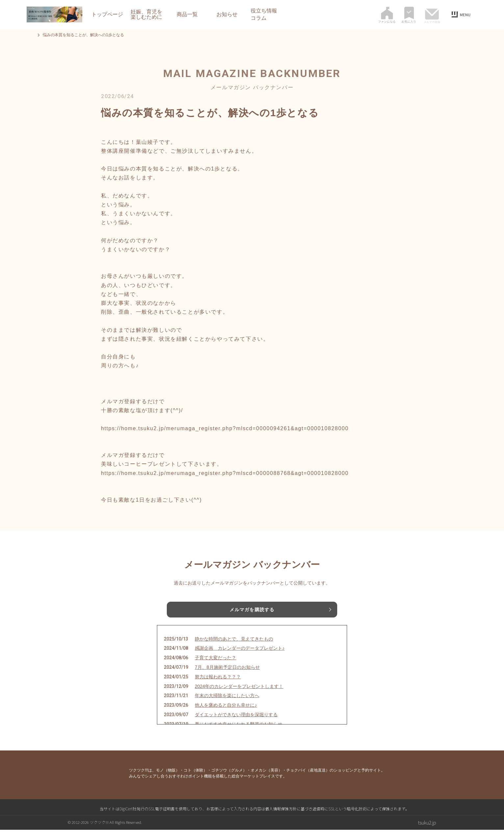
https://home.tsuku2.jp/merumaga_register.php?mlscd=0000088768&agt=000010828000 (225, 473)
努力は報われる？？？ (218, 686)
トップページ (107, 14)
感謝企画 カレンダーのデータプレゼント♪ (240, 657)
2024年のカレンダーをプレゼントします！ (239, 695)
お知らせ (227, 14)
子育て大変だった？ (215, 667)
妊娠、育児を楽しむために (146, 14)
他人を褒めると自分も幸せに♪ (226, 714)
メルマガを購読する (252, 611)
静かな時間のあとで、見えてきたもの (234, 648)
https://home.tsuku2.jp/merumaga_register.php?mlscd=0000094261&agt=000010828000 (225, 428)
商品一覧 (187, 14)
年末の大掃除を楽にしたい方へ (227, 705)
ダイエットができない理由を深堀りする (236, 724)
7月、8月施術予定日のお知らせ (227, 676)
